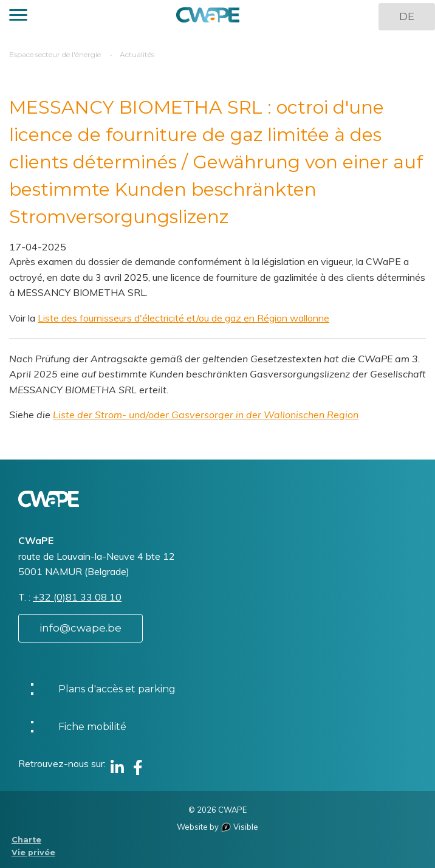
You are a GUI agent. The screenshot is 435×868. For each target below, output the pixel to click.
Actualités (137, 54)
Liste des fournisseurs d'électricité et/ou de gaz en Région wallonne (183, 318)
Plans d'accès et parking (117, 689)
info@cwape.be (80, 628)
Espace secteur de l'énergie (55, 54)
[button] (18, 17)
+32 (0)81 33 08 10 (77, 597)
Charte (26, 840)
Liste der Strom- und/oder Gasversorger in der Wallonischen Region (206, 415)
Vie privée (33, 852)
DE (407, 16)
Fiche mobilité (92, 727)
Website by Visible (217, 827)
